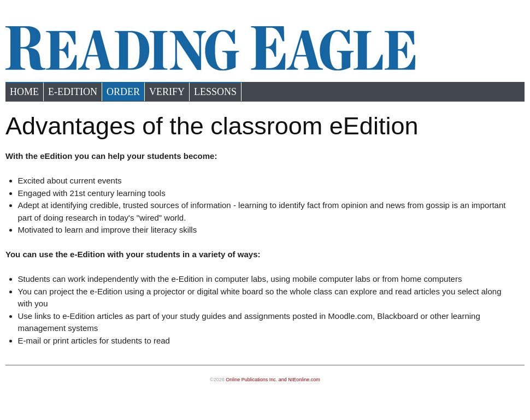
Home (24, 92)
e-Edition (73, 92)
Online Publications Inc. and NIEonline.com (273, 380)
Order (123, 92)
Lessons (215, 92)
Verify (167, 92)
